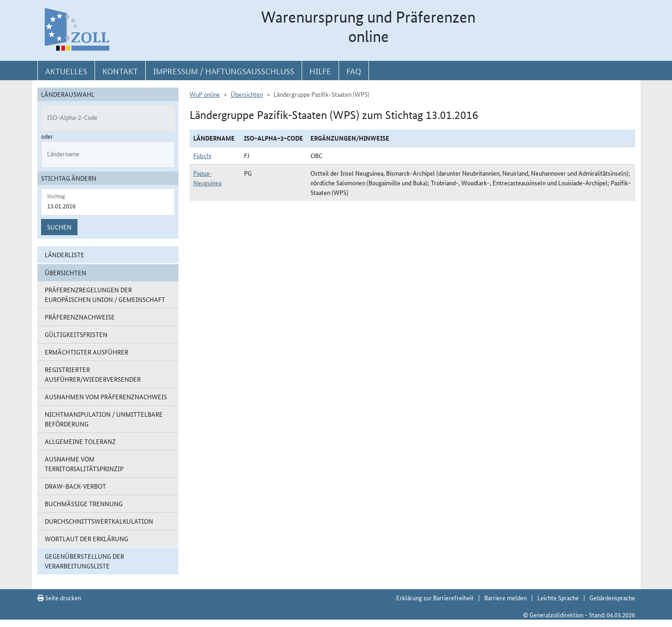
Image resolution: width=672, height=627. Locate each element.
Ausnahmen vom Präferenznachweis (106, 396)
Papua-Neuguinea (207, 178)
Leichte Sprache (558, 597)
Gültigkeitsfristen (76, 334)
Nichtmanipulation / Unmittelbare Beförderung (104, 419)
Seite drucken (59, 597)
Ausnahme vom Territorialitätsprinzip (84, 464)
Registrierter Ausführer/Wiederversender (93, 374)
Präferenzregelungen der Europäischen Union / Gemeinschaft (105, 294)
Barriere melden (505, 597)
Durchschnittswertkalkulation (99, 521)
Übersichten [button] (65, 272)
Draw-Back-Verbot (75, 486)
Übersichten (247, 94)
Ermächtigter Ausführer (86, 352)
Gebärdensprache (612, 597)
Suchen (59, 227)
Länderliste (65, 254)
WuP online (205, 94)
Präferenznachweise (80, 317)
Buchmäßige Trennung (84, 503)
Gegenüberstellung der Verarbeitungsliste (84, 561)
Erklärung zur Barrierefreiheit (435, 597)
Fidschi (202, 155)
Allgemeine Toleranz (80, 441)
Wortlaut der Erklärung (86, 538)
